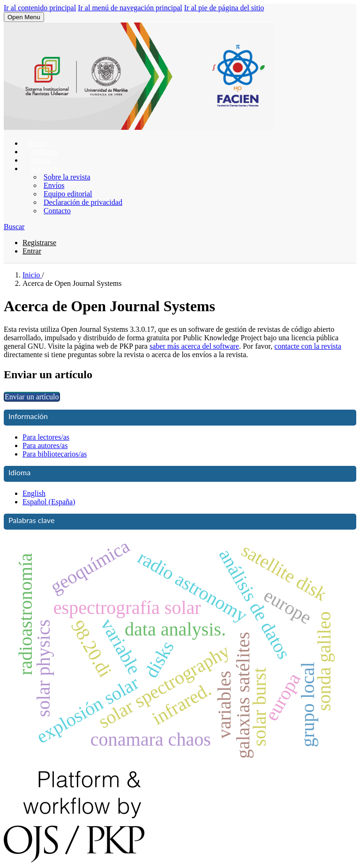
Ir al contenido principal (40, 8)
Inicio (32, 275)
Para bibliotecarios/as (55, 454)
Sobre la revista (67, 177)
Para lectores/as (46, 437)
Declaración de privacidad (83, 202)
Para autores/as (45, 445)
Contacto (57, 211)
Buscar (14, 227)
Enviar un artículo (32, 397)
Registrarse (39, 243)
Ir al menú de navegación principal (130, 8)
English (34, 493)
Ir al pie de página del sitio (224, 8)
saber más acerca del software (194, 346)
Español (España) (49, 502)
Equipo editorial (68, 194)
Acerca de (45, 168)
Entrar (32, 251)
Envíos (54, 185)
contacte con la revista (308, 346)
